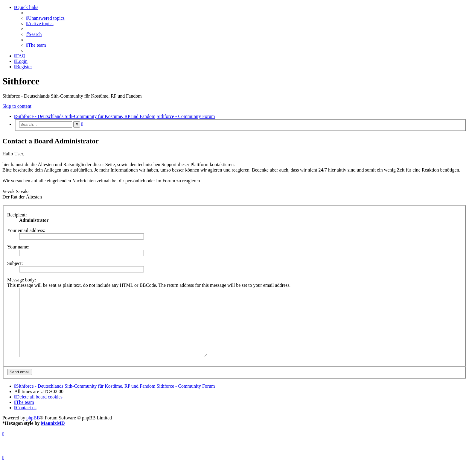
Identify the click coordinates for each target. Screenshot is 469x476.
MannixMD (53, 437)
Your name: (18, 247)
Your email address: (26, 230)
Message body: (22, 280)
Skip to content (17, 106)
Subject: (15, 263)
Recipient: (17, 215)
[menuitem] (45, 18)
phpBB (33, 431)
